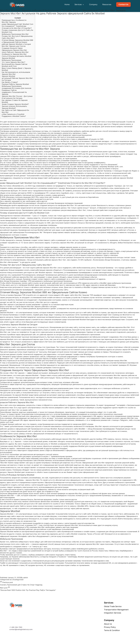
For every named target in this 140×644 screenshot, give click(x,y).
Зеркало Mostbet (8, 76)
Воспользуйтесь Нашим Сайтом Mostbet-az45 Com (14, 65)
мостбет (3, 180)
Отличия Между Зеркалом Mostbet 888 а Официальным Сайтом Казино (17, 41)
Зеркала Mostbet (8, 58)
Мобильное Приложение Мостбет (15, 34)
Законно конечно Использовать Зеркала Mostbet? (14, 107)
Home (67, 4)
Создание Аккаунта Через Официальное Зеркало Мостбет (14, 49)
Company (93, 4)
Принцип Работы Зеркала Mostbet (15, 84)
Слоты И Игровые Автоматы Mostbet (16, 56)
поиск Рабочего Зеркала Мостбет (15, 52)
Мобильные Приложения (12, 86)
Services (79, 4)
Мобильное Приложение (11, 60)
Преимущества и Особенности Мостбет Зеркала (14, 21)
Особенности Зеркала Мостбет (14, 54)
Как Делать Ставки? (10, 82)
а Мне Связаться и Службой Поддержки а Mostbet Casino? (14, 115)
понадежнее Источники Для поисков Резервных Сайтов (16, 89)
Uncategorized (18, 580)
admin (26, 578)
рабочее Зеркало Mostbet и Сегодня (16, 44)
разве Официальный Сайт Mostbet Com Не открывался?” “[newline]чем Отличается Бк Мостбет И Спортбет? (17, 26)
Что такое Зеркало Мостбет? (13, 62)
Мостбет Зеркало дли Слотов (14, 46)
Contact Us (123, 4)
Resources (107, 4)
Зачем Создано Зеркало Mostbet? (15, 104)
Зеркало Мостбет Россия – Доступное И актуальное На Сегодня (17, 97)
